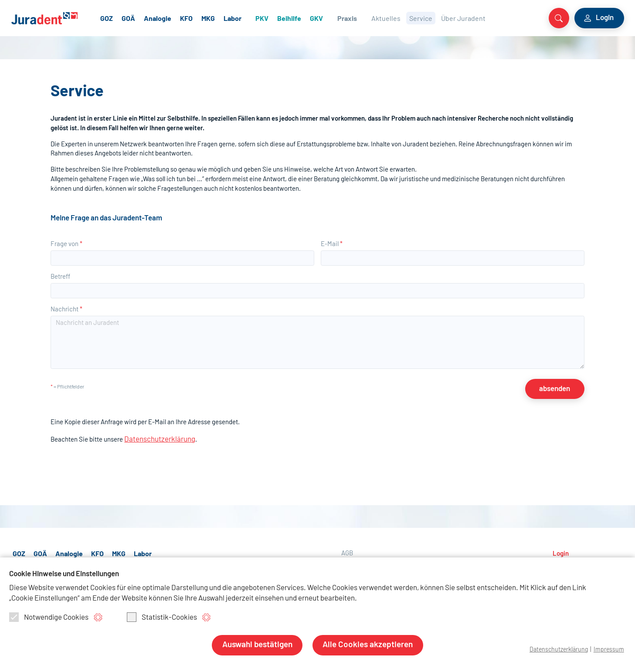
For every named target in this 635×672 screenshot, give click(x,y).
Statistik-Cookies (162, 617)
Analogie (182, 17)
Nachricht (66, 306)
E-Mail (332, 241)
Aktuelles (408, 17)
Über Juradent (486, 17)
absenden (559, 383)
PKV (286, 17)
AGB (347, 545)
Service (443, 17)
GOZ (131, 17)
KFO (211, 17)
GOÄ (153, 17)
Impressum (608, 650)
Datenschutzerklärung (155, 431)
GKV (340, 17)
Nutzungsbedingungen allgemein (387, 556)
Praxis (370, 17)
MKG (233, 17)
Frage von (66, 241)
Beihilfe (313, 17)
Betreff (60, 273)
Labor (257, 17)
